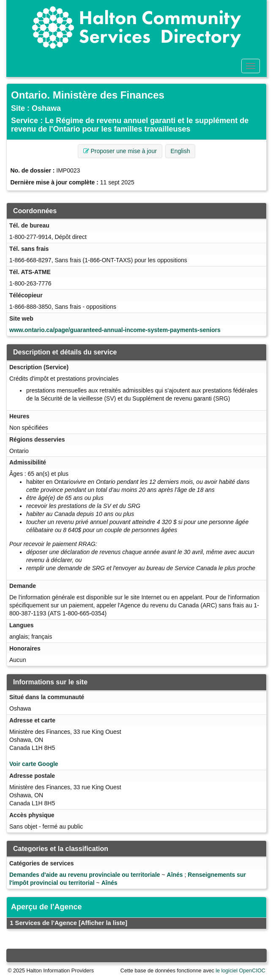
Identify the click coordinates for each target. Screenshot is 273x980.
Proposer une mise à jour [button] (120, 151)
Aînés (175, 875)
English (180, 151)
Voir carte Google (34, 764)
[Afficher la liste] (103, 923)
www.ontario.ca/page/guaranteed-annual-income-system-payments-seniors (115, 330)
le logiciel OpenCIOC (240, 971)
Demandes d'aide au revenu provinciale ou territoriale (85, 875)
